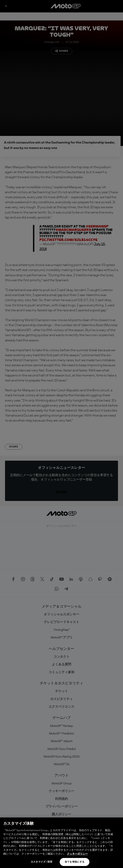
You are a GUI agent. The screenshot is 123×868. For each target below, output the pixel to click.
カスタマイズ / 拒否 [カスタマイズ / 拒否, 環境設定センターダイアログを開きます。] (42, 862)
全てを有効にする (75, 862)
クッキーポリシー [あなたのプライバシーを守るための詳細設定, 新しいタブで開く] (77, 854)
